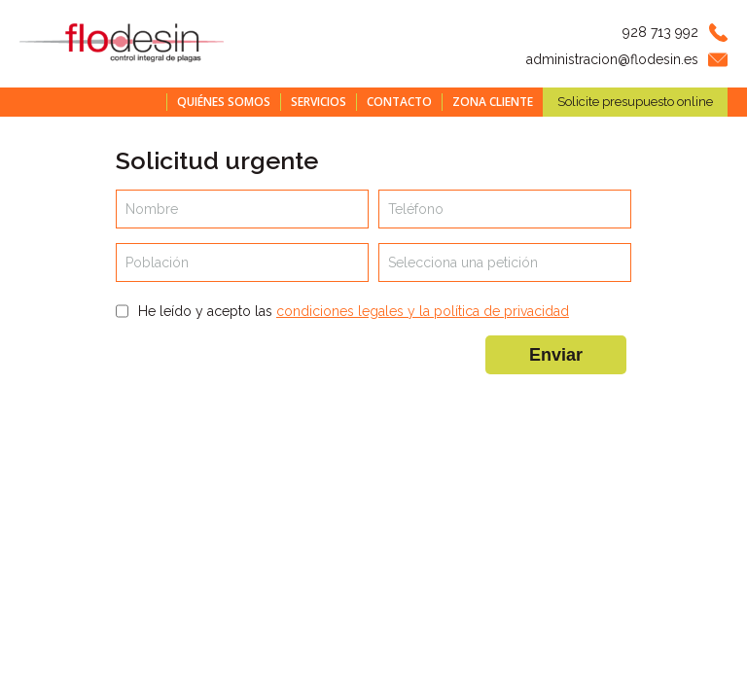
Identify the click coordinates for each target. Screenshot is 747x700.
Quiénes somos (224, 102)
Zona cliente (493, 102)
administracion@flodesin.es (612, 59)
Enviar (556, 355)
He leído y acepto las (354, 311)
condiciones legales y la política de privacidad (423, 311)
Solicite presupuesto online (635, 102)
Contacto (399, 102)
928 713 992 (660, 32)
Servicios (319, 102)
